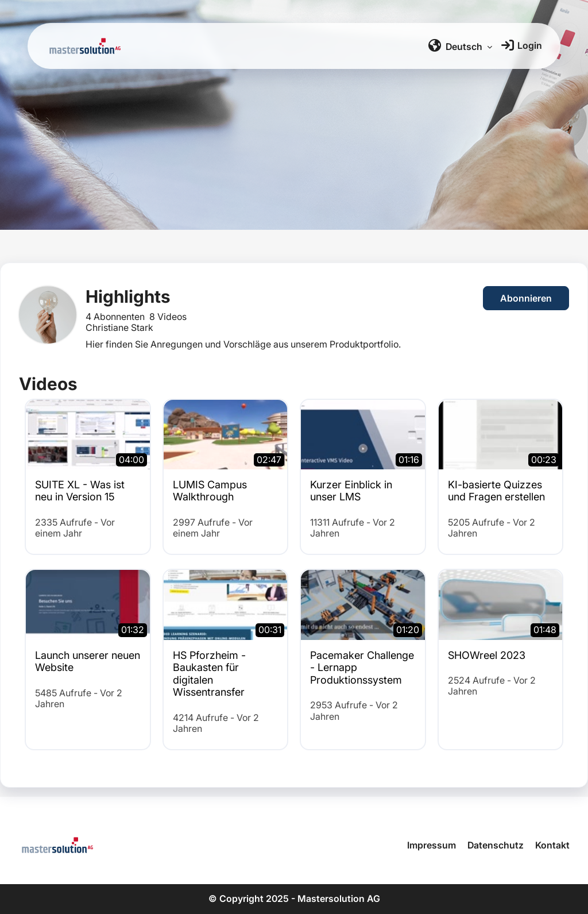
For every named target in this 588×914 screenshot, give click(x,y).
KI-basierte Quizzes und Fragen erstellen (496, 491)
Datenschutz (496, 845)
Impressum (432, 845)
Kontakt (552, 845)
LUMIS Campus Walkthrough (210, 491)
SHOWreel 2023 (487, 655)
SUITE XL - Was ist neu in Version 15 (80, 491)
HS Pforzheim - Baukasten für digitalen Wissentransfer (209, 674)
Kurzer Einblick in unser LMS (351, 491)
